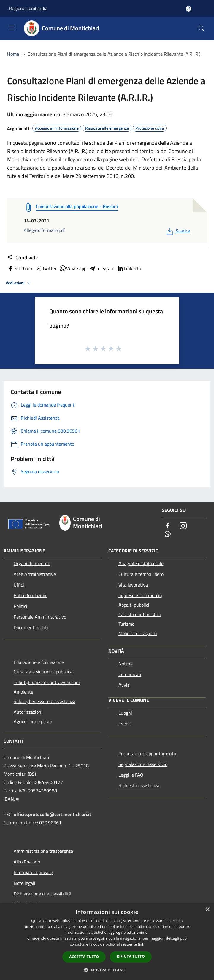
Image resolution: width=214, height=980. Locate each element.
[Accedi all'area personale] (189, 9)
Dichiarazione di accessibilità (42, 894)
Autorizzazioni (28, 712)
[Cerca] (202, 28)
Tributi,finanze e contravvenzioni (47, 682)
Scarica (178, 231)
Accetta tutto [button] (84, 957)
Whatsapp (73, 268)
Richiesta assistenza (139, 785)
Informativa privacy (33, 872)
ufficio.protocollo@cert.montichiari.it (52, 814)
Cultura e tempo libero (141, 574)
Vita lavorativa (133, 585)
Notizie (126, 664)
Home (13, 54)
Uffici (19, 585)
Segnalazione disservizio (143, 764)
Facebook (20, 268)
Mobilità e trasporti (138, 633)
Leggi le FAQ (131, 775)
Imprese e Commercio (140, 595)
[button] (107, 970)
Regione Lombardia (28, 8)
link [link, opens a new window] (141, 944)
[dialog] (107, 942)
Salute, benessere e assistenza (45, 701)
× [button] (207, 910)
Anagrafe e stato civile (141, 563)
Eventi (125, 724)
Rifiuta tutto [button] (131, 956)
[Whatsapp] (168, 534)
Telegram (102, 268)
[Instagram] (183, 526)
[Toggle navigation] (12, 28)
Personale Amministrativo (40, 617)
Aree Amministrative (35, 574)
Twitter (46, 268)
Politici (20, 606)
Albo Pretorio (27, 862)
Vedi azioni (19, 283)
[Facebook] (168, 526)
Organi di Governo (32, 563)
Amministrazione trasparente (43, 851)
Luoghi (125, 713)
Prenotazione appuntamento (147, 753)
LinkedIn (129, 268)
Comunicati (130, 674)
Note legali (24, 883)
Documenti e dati (31, 627)
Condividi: (22, 258)
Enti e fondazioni (31, 595)
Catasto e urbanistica (140, 614)
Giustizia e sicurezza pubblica (43, 672)
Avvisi (125, 685)
